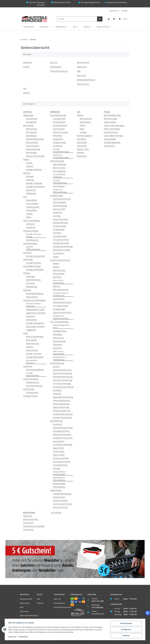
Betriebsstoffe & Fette (112, 115)
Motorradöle (82, 156)
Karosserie (27, 253)
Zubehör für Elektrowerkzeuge (60, 191)
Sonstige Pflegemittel (112, 142)
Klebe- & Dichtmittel (112, 129)
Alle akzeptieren (126, 624)
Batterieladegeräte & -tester (62, 326)
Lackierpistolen (59, 129)
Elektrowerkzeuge (57, 161)
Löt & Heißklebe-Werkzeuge (59, 176)
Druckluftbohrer (59, 122)
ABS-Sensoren (32, 129)
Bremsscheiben (32, 142)
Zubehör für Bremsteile (35, 156)
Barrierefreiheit (83, 62)
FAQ (25, 88)
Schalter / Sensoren (34, 354)
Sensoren (30, 166)
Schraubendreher (60, 236)
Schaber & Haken (60, 226)
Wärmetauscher (32, 240)
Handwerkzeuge (56, 195)
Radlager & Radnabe (34, 183)
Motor (26, 333)
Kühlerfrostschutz (111, 132)
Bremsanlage (28, 125)
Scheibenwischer (33, 382)
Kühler (82, 125)
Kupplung (27, 290)
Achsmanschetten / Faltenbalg (34, 305)
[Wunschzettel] (114, 19)
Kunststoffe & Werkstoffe (63, 445)
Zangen (56, 257)
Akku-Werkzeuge (59, 164)
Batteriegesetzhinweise (86, 80)
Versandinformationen (59, 71)
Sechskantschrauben (61, 243)
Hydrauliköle (82, 142)
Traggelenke (31, 330)
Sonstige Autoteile (30, 396)
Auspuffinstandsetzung (62, 370)
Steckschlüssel (59, 299)
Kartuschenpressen (61, 219)
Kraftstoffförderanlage (32, 266)
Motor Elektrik (31, 340)
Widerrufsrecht (83, 84)
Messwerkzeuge (59, 341)
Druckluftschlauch (60, 125)
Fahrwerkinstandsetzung (63, 377)
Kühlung (27, 273)
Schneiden (57, 233)
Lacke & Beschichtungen (113, 136)
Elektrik (26, 159)
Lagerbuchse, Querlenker (36, 313)
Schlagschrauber (60, 142)
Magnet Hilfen (59, 448)
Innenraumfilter (32, 204)
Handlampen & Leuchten (63, 438)
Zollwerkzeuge (56, 490)
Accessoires (58, 424)
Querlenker (30, 316)
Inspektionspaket (33, 207)
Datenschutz (82, 67)
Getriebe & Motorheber (62, 434)
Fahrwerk (27, 173)
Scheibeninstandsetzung (63, 414)
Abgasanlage (28, 115)
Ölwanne (30, 347)
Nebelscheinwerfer (31, 519)
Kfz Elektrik (57, 390)
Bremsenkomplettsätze (35, 139)
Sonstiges (57, 468)
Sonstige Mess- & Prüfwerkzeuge (60, 358)
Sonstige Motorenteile (35, 357)
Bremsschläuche (33, 146)
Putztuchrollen (59, 451)
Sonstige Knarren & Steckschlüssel (61, 294)
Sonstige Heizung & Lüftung (34, 235)
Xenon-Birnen (29, 530)
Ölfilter (29, 217)
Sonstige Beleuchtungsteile (34, 526)
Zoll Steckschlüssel (60, 507)
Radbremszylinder (33, 149)
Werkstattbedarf (57, 421)
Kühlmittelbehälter (33, 280)
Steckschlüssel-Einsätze (62, 302)
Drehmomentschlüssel (62, 199)
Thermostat (31, 283)
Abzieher (56, 366)
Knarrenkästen (59, 274)
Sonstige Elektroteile (34, 170)
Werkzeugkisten (59, 487)
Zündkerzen (31, 227)
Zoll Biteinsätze (59, 497)
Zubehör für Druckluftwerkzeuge (61, 156)
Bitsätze (56, 267)
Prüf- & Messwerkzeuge (59, 322)
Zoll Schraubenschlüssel (63, 504)
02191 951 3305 (98, 601)
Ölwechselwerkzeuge (61, 407)
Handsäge (57, 216)
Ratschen (57, 286)
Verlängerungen (59, 309)
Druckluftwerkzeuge (58, 115)
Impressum (81, 75)
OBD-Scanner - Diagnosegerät (59, 353)
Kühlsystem (58, 334)
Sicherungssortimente (62, 462)
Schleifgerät (58, 146)
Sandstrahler (58, 139)
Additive (80, 115)
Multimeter (57, 348)
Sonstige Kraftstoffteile (35, 270)
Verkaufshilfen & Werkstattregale (59, 473)
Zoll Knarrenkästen (60, 500)
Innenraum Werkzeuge (62, 383)
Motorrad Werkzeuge (61, 404)
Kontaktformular (98, 614)
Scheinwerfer (28, 523)
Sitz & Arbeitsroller (60, 465)
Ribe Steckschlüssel (61, 290)
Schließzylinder (32, 392)
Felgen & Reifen (110, 122)
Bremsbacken (31, 132)
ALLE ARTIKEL (56, 513)
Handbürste (58, 212)
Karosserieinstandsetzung (63, 387)
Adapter (56, 263)
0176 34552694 (97, 607)
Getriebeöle (82, 139)
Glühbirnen (28, 516)
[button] (109, 19)
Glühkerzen (31, 224)
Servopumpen (32, 320)
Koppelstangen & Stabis (35, 309)
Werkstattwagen (59, 483)
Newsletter (113, 11)
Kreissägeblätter (59, 171)
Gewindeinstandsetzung (63, 380)
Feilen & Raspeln (60, 202)
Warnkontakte (31, 153)
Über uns (54, 62)
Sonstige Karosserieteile (35, 256)
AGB (79, 71)
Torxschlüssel (58, 253)
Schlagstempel (59, 229)
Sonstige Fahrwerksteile (35, 187)
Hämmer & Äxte (59, 209)
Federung (30, 180)
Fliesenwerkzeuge (60, 206)
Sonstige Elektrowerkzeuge (60, 182)
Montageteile (31, 122)
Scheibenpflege (110, 139)
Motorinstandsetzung (61, 400)
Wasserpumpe (32, 287)
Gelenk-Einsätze (59, 270)
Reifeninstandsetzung (62, 411)
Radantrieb (28, 366)
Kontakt (125, 11)
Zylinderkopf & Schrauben (32, 362)
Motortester (58, 345)
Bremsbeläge (31, 136)
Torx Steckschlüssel (61, 306)
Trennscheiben (59, 186)
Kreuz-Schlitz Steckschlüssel (59, 282)
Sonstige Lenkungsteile (35, 323)
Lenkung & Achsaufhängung (34, 300)
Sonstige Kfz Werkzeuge (62, 417)
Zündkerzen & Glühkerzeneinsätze (61, 317)
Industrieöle (82, 146)
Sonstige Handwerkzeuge (63, 246)
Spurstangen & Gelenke (35, 326)
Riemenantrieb (32, 350)
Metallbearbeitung (60, 223)
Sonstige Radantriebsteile (33, 374)
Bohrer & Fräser (59, 168)
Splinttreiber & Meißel (62, 250)
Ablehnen (126, 636)
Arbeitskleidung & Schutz (63, 428)
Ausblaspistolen (59, 119)
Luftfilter (29, 214)
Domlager (30, 176)
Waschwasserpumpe (34, 386)
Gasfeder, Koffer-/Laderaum (33, 248)
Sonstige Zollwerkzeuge (62, 494)
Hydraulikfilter (32, 200)
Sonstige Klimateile (34, 263)
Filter (25, 197)
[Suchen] (77, 19)
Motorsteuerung (32, 343)
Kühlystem (57, 394)
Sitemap (26, 93)
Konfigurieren (126, 630)
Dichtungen (31, 276)
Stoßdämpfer (31, 193)
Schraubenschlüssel (61, 240)
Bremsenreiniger (111, 119)
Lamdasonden (32, 119)
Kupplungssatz (32, 297)
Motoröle (81, 153)
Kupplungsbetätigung (35, 293)
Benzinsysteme (86, 119)
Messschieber (58, 338)
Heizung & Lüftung (31, 231)
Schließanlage (29, 389)
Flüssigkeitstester (60, 331)
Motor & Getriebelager (35, 337)
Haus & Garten (59, 441)
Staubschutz (31, 190)
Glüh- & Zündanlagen (32, 221)
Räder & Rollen (59, 455)
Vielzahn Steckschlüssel (62, 312)
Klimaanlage (28, 259)
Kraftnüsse (57, 277)
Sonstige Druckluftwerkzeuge (61, 150)
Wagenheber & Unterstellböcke (59, 479)
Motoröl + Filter (83, 149)
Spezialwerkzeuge (57, 363)
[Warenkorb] (123, 19)
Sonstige (83, 132)
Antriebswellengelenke (35, 370)
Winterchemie (109, 146)
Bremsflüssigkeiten (84, 136)
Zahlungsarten (56, 67)
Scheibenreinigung (31, 379)
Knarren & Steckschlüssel (60, 260)
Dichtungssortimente (61, 431)
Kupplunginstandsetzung (63, 397)
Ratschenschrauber (61, 132)
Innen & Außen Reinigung (114, 125)
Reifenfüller (58, 136)
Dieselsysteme (85, 122)
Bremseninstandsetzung (63, 373)
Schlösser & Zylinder (61, 458)
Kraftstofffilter (31, 210)
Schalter (29, 163)
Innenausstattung (30, 243)
